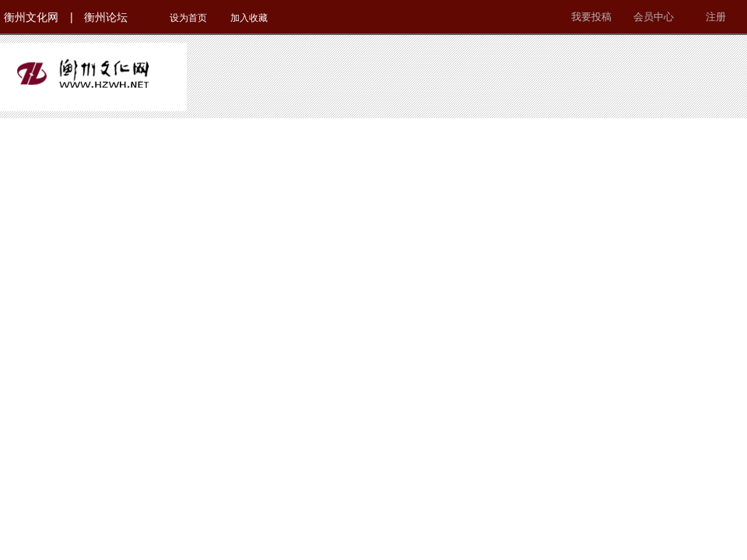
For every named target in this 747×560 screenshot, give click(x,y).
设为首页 (188, 18)
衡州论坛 (106, 17)
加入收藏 (249, 18)
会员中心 (654, 17)
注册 (716, 17)
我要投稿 (591, 17)
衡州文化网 (31, 17)
